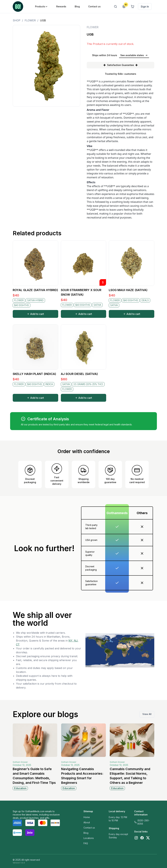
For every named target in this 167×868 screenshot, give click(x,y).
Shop (17, 20)
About (87, 822)
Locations (89, 838)
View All (147, 714)
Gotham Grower (20, 762)
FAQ (86, 843)
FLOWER (30, 20)
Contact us (89, 828)
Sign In (145, 7)
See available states (134, 55)
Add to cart (35, 314)
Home (87, 817)
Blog (86, 833)
